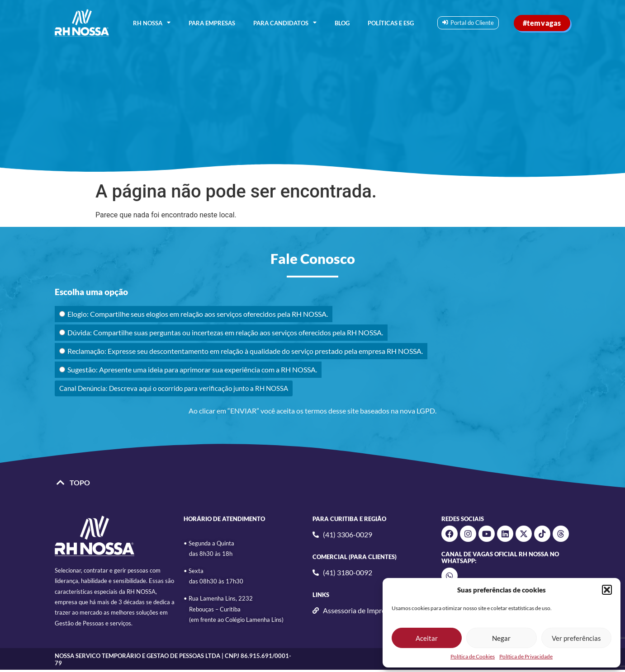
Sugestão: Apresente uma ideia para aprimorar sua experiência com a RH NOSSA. (188, 369)
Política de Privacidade (526, 656)
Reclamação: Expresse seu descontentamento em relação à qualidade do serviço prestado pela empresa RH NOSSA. (241, 351)
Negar (501, 638)
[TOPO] (61, 483)
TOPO (80, 482)
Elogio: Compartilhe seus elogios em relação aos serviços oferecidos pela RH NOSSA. (194, 314)
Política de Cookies (473, 656)
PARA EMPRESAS (212, 23)
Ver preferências (576, 638)
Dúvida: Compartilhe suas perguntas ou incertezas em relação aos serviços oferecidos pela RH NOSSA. (221, 332)
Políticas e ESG (391, 23)
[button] (607, 590)
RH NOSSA (152, 23)
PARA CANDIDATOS (285, 23)
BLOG (342, 23)
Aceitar (427, 638)
